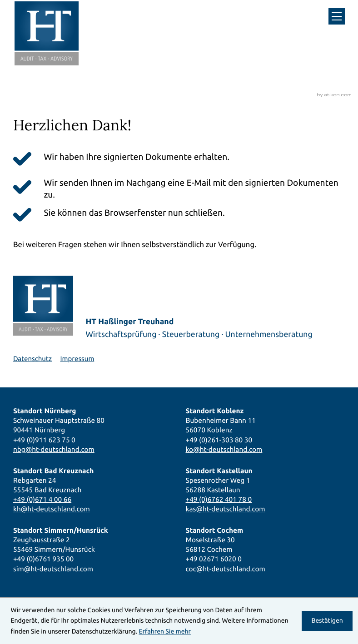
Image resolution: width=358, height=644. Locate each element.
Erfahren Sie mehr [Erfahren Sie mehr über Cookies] (165, 631)
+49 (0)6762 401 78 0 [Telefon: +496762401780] (219, 499)
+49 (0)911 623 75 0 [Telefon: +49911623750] (44, 440)
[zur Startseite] (47, 33)
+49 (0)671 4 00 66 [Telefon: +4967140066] (42, 499)
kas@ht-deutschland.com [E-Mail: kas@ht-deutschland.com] (226, 509)
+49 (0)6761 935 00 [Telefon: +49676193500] (43, 559)
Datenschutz (32, 359)
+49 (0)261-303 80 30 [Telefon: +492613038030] (219, 440)
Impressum (77, 359)
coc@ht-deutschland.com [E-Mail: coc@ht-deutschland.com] (226, 569)
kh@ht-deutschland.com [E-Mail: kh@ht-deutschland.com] (52, 509)
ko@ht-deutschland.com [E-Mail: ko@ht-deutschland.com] (224, 449)
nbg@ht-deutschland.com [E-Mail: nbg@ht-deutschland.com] (54, 449)
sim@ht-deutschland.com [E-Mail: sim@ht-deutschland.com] (53, 569)
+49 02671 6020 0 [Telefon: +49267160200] (214, 559)
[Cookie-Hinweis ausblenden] (327, 621)
